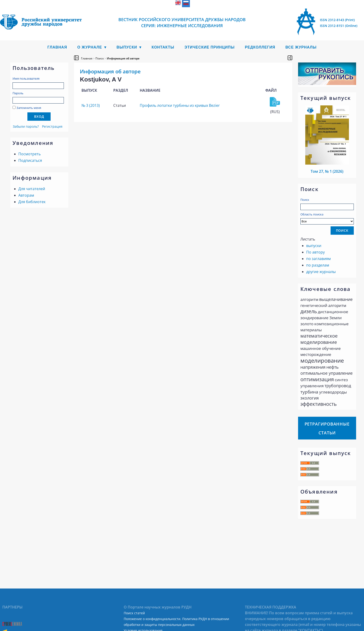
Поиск (305, 200)
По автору (315, 252)
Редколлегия (260, 47)
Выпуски (127, 47)
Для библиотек (32, 202)
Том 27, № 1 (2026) (327, 171)
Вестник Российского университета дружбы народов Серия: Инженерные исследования (182, 23)
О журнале (90, 47)
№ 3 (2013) (91, 105)
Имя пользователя (26, 78)
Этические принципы (210, 47)
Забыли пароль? (26, 126)
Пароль (18, 93)
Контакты (163, 47)
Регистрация (52, 126)
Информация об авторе (123, 58)
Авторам (26, 195)
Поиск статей (134, 613)
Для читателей (32, 189)
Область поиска (327, 218)
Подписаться (30, 160)
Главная (57, 47)
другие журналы (321, 272)
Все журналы (301, 47)
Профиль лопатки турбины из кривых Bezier (180, 105)
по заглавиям (318, 259)
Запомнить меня (29, 108)
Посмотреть (29, 154)
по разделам (318, 265)
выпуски (314, 246)
